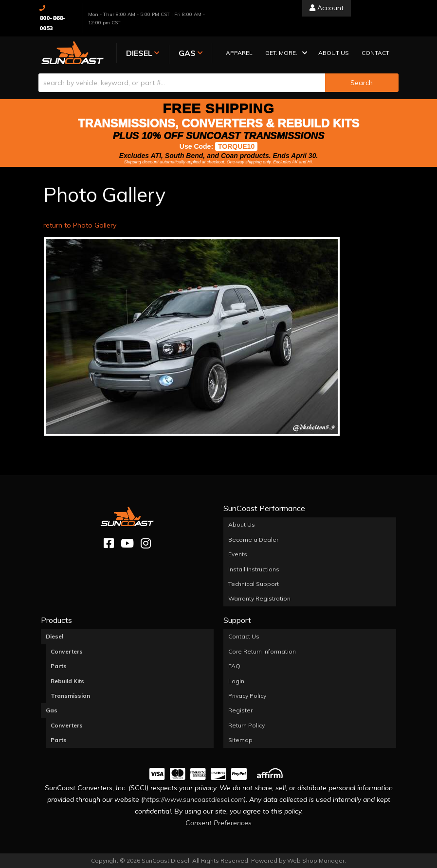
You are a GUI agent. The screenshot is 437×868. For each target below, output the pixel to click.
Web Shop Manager (316, 860)
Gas (52, 710)
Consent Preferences (218, 823)
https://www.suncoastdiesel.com (193, 799)
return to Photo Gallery (80, 225)
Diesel (55, 636)
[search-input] (182, 83)
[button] (285, 54)
